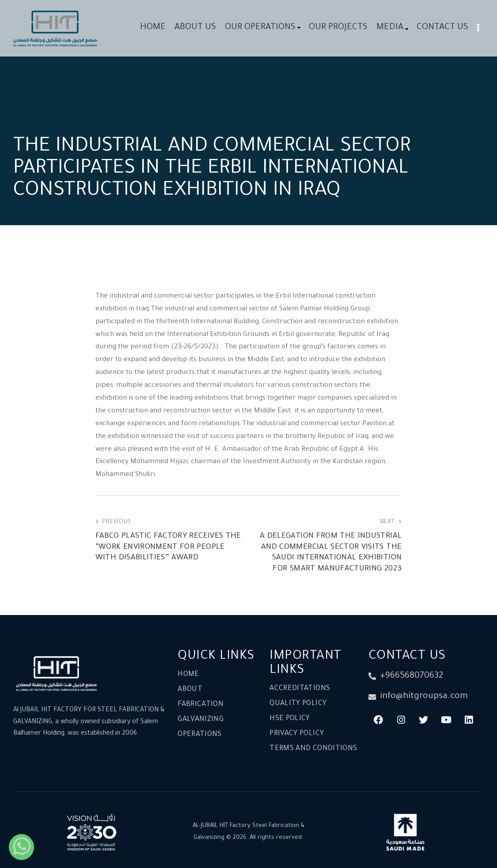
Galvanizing (201, 720)
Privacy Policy (297, 734)
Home (188, 675)
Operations (200, 735)
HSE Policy (290, 719)
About (190, 690)
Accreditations (300, 689)
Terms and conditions (313, 749)
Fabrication (201, 705)
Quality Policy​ (298, 704)
